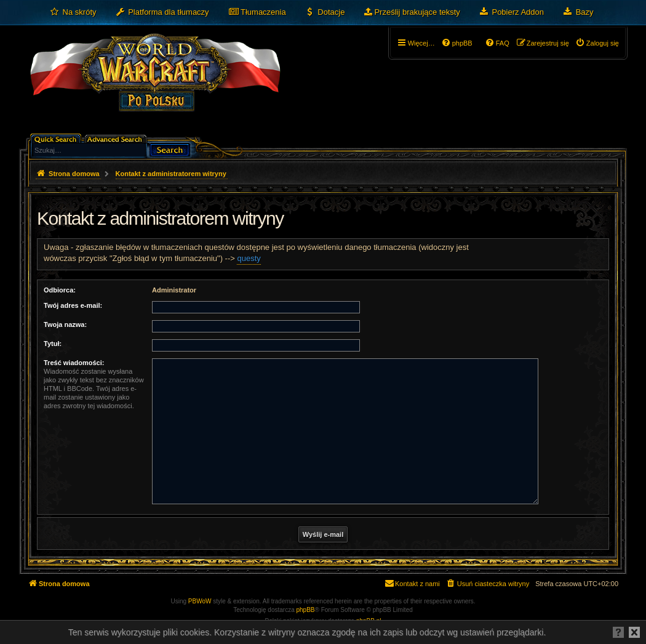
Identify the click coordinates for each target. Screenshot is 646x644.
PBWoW (200, 601)
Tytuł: (53, 344)
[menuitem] (73, 12)
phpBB (306, 610)
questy (249, 258)
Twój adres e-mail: (73, 305)
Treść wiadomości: (74, 363)
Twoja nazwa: (65, 324)
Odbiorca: (60, 290)
